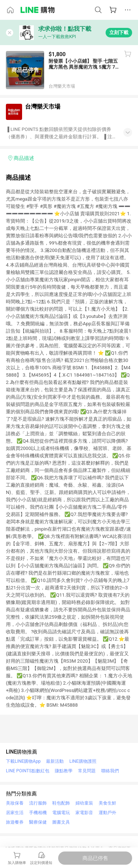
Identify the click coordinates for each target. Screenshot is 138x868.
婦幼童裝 (84, 803)
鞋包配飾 (61, 803)
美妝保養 (15, 803)
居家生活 (15, 813)
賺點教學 (64, 771)
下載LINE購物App (23, 761)
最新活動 (55, 761)
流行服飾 (38, 803)
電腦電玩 (61, 813)
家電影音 (84, 813)
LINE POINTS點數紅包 (28, 771)
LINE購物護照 (83, 761)
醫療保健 (38, 822)
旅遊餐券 (15, 822)
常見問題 (87, 771)
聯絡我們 (110, 771)
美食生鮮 (107, 803)
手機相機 (38, 813)
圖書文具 (61, 822)
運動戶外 (107, 813)
